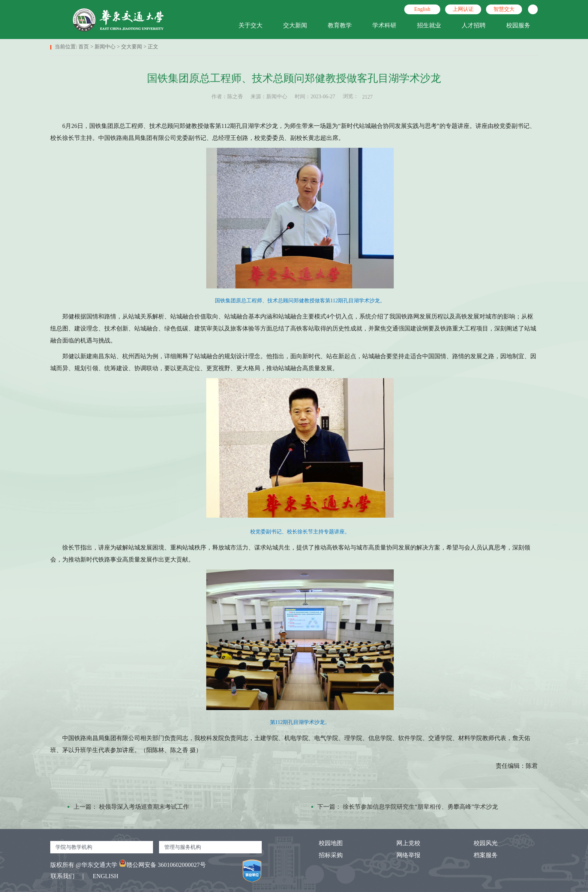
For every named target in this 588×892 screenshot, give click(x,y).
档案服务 (479, 855)
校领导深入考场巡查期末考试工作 (144, 807)
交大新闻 (295, 25)
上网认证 (463, 9)
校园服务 (518, 25)
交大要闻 (132, 47)
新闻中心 (105, 47)
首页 (84, 47)
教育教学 (340, 25)
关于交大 (250, 25)
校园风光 (479, 843)
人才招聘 (474, 25)
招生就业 (429, 25)
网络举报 (402, 855)
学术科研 (384, 25)
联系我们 (63, 876)
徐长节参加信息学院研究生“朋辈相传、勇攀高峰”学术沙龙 (420, 807)
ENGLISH (105, 876)
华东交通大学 (99, 865)
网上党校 (402, 843)
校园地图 (324, 843)
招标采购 (324, 855)
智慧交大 (504, 9)
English (422, 9)
